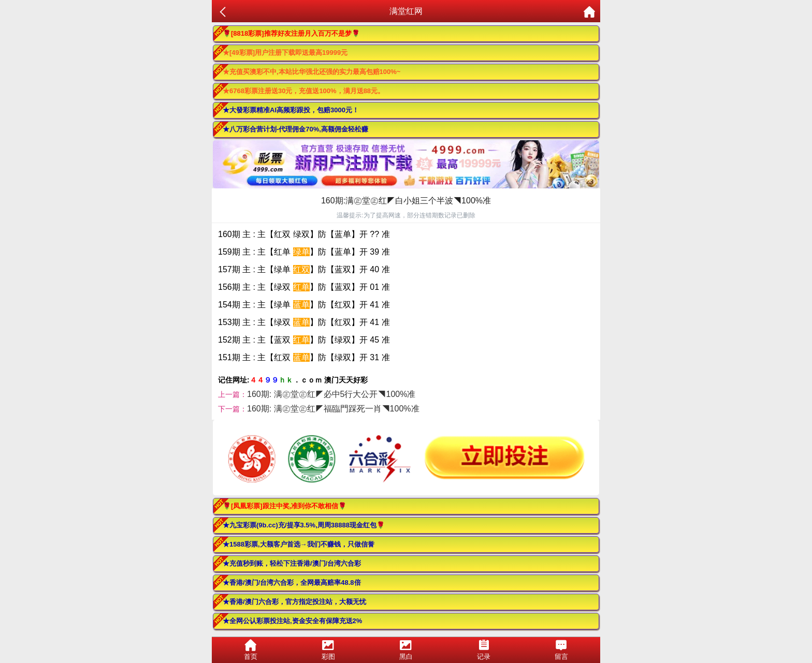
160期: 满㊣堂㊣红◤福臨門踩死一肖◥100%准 (333, 409)
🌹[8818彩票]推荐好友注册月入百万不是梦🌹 (291, 33)
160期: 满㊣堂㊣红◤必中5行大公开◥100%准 (331, 394)
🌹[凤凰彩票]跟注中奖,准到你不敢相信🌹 (285, 506)
